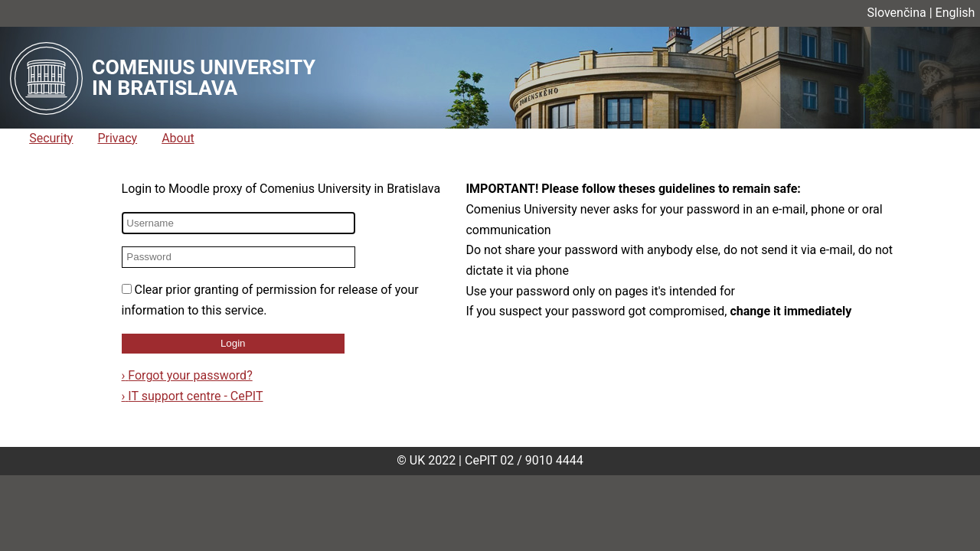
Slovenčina (897, 13)
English (955, 13)
